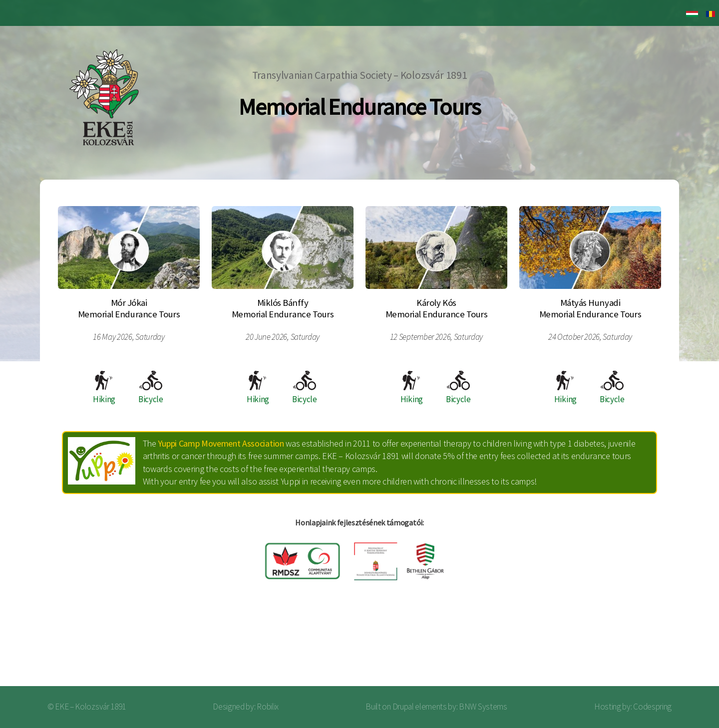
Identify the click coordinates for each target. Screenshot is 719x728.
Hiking (104, 388)
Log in (684, 646)
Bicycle (151, 388)
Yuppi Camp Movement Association (221, 443)
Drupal (403, 707)
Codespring (652, 707)
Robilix (268, 707)
